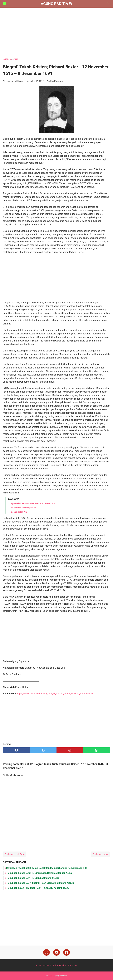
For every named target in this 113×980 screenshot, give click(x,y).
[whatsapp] (97, 750)
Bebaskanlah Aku (19, 512)
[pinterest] (70, 750)
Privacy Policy (59, 965)
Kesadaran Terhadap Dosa (23, 508)
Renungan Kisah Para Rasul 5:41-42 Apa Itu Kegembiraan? (38, 888)
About (38, 965)
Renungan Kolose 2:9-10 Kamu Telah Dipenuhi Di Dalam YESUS (40, 883)
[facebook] (16, 750)
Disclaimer (73, 965)
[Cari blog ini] (108, 4)
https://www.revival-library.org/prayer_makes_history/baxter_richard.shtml (55, 694)
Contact (47, 965)
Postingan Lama (100, 854)
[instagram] (46, 952)
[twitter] (43, 750)
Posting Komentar (55, 81)
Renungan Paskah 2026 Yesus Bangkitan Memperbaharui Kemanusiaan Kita (47, 868)
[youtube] (56, 952)
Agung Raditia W (56, 4)
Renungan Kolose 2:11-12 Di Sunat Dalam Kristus (33, 878)
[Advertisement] (56, 33)
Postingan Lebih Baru (15, 854)
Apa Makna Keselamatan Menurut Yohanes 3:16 (34, 503)
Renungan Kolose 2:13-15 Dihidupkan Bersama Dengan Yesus (39, 873)
